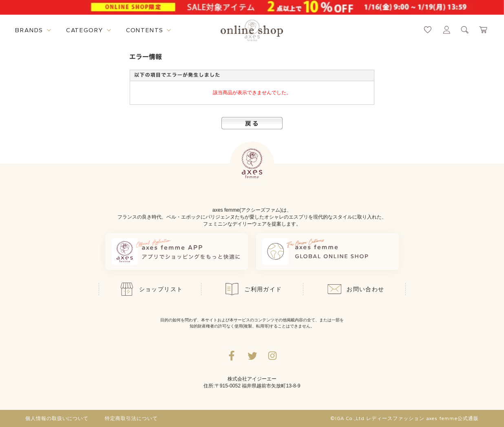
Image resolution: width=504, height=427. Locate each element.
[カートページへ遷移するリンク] (484, 30)
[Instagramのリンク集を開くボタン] (272, 356)
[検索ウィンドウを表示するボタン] (465, 30)
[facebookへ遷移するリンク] (232, 356)
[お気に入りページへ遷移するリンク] (428, 30)
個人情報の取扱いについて (57, 418)
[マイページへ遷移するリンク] (447, 30)
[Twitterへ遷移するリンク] (252, 356)
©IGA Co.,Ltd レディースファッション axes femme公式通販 (405, 418)
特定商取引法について (131, 418)
